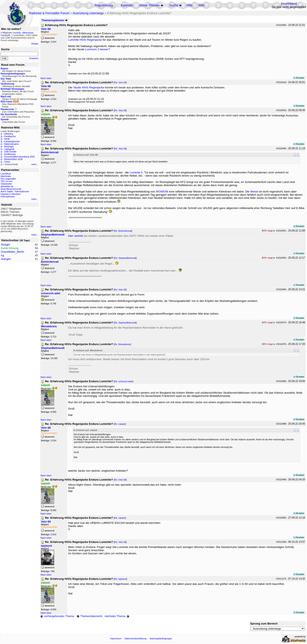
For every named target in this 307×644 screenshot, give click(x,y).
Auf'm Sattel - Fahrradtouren (15, 191)
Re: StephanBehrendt (125, 258)
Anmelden (289, 4)
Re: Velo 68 (120, 82)
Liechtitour (6, 174)
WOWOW (162, 192)
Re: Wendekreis (122, 344)
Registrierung (104, 5)
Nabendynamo (11, 144)
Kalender (127, 5)
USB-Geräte (10, 152)
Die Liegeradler (8, 179)
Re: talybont (120, 579)
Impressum (116, 638)
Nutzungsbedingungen (161, 638)
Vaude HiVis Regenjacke (89, 87)
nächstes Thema (117, 616)
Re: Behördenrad (123, 231)
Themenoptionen (55, 20)
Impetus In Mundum (11, 194)
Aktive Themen (149, 5)
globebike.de (7, 186)
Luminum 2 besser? (98, 49)
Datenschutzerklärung (136, 638)
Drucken (299, 78)
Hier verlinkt (76, 236)
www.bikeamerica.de (11, 189)
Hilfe (189, 5)
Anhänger (9, 146)
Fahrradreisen (8, 197)
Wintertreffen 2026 (13, 159)
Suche (174, 5)
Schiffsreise (10, 154)
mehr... (35, 164)
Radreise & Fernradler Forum (49, 13)
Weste (254, 192)
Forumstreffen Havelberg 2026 (19, 157)
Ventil (7, 139)
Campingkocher (12, 141)
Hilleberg (8, 134)
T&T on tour (7, 181)
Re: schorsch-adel (123, 381)
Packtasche (10, 136)
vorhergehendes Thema (57, 616)
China (7, 162)
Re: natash (120, 424)
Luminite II (136, 172)
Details (35, 44)
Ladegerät (9, 149)
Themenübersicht (89, 616)
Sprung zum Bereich (264, 624)
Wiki (202, 5)
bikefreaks (6, 176)
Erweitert (34, 58)
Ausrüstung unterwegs (88, 13)
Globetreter (6, 184)
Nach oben (46, 78)
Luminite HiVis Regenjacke (85, 40)
